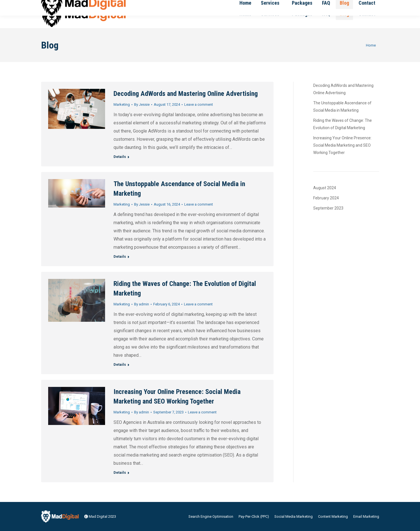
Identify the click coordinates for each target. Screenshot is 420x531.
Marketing (122, 104)
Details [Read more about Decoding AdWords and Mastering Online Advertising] (120, 157)
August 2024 (325, 188)
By (142, 104)
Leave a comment (199, 104)
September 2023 (328, 208)
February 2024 (326, 198)
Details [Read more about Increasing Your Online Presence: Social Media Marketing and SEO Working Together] (120, 472)
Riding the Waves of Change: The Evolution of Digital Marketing (343, 124)
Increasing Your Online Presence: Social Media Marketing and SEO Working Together (342, 145)
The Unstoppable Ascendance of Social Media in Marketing (342, 107)
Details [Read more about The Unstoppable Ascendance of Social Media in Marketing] (120, 256)
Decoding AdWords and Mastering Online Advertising (186, 94)
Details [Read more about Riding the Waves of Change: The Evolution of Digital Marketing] (120, 364)
